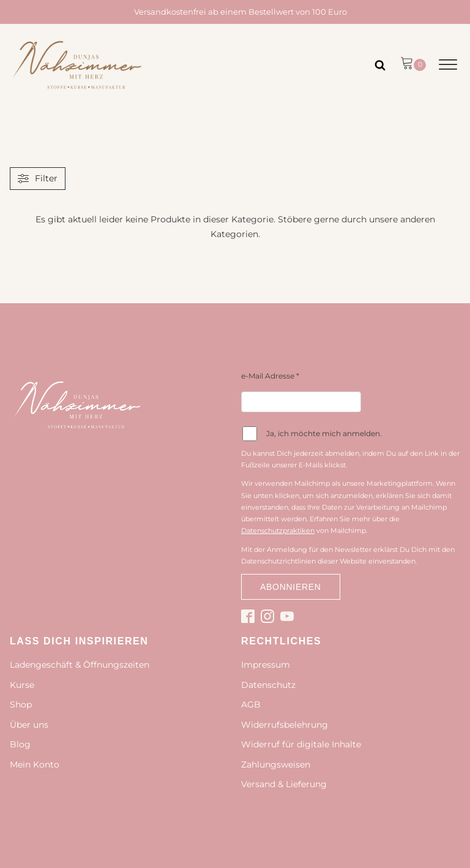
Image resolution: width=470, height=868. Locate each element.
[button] (413, 65)
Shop (21, 704)
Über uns (29, 725)
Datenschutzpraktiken (278, 530)
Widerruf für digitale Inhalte (301, 744)
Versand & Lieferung (284, 784)
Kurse (22, 685)
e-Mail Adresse (270, 376)
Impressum (266, 665)
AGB (251, 704)
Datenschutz (268, 685)
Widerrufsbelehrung (285, 725)
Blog (20, 744)
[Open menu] (448, 65)
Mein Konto (35, 764)
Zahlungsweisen (276, 764)
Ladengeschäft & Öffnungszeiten (80, 665)
